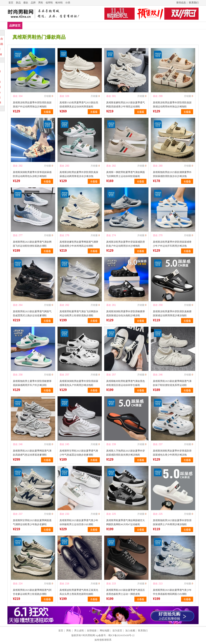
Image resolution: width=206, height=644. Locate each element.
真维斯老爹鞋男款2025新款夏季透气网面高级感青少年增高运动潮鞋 (126, 105)
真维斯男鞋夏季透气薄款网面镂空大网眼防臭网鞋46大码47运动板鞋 (126, 522)
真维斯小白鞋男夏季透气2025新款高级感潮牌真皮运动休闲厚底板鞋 (79, 105)
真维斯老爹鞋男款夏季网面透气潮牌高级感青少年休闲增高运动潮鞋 (79, 244)
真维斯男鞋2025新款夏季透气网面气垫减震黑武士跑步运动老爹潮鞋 (32, 313)
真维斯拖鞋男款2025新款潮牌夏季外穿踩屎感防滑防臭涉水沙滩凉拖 (172, 174)
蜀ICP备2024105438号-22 (121, 635)
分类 (68, 3)
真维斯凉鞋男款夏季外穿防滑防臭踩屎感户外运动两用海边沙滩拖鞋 (32, 105)
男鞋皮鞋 (72, 25)
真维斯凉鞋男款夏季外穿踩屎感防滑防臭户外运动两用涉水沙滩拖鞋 (126, 244)
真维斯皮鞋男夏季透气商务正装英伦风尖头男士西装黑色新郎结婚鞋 (79, 592)
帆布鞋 (59, 3)
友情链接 (92, 631)
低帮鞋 (49, 3)
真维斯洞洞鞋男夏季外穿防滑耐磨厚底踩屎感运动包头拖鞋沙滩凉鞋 (126, 313)
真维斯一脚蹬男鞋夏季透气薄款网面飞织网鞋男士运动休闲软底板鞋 (126, 174)
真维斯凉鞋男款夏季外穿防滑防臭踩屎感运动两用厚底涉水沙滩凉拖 (79, 174)
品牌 (33, 3)
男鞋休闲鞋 (32, 25)
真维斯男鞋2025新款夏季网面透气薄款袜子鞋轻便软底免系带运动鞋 (172, 383)
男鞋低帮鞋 (53, 25)
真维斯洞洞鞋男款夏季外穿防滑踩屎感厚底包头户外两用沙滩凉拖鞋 (79, 383)
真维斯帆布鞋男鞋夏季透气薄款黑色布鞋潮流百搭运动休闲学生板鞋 (126, 383)
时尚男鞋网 (89, 635)
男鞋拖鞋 (89, 25)
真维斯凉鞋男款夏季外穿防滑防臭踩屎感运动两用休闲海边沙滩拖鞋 (172, 105)
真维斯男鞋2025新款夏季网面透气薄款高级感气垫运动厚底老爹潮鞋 (32, 453)
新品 (18, 3)
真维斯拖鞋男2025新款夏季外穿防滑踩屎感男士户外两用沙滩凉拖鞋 (172, 522)
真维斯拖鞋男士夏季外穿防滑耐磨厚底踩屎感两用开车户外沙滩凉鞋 (32, 383)
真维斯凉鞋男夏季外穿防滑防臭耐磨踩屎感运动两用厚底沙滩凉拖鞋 (172, 313)
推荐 (192, 25)
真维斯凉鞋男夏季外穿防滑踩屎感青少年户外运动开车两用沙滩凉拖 (172, 244)
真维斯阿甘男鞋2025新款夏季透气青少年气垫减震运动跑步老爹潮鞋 (79, 453)
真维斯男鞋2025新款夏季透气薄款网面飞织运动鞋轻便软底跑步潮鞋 (32, 244)
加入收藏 (130, 631)
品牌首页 (15, 26)
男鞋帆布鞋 (126, 25)
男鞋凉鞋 (107, 25)
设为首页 (117, 631)
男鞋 (41, 3)
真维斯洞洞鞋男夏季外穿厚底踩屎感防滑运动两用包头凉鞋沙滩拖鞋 (32, 174)
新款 (168, 25)
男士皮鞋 (79, 631)
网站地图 (105, 631)
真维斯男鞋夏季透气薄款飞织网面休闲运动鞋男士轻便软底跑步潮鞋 (79, 313)
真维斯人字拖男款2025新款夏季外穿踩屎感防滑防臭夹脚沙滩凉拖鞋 (126, 453)
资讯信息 (181, 3)
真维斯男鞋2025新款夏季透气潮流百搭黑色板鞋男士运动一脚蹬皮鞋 (126, 592)
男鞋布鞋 (144, 25)
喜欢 (15, 96)
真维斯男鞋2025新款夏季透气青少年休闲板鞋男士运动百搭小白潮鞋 (79, 522)
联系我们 (194, 3)
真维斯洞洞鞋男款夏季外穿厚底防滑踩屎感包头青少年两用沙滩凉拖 (172, 453)
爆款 (26, 3)
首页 (11, 3)
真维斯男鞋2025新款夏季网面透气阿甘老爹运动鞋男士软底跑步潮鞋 (32, 592)
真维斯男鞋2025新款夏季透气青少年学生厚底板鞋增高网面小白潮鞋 (172, 592)
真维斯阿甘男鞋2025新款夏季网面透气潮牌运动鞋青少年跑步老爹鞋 (32, 522)
